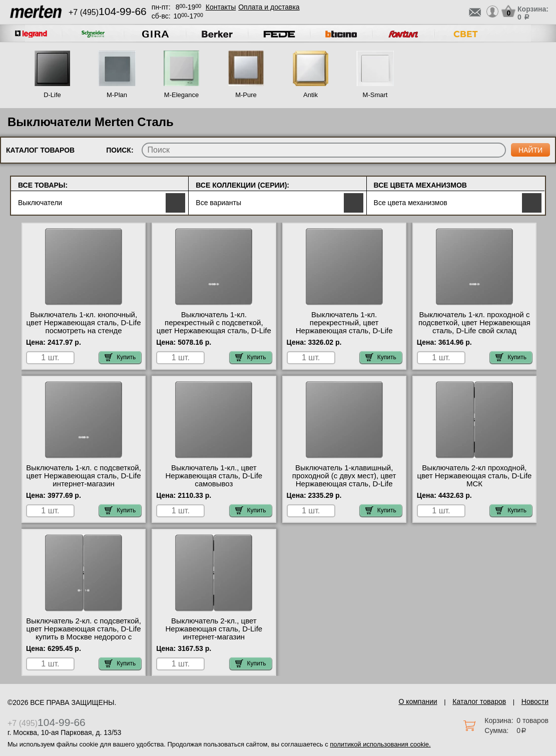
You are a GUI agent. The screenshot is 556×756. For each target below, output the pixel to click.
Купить (120, 357)
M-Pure (246, 95)
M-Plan (117, 95)
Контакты (221, 7)
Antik (311, 95)
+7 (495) (108, 12)
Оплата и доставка (269, 7)
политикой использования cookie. (380, 744)
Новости (535, 701)
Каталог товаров (479, 701)
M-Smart (375, 95)
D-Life (52, 95)
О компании (418, 701)
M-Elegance (181, 95)
